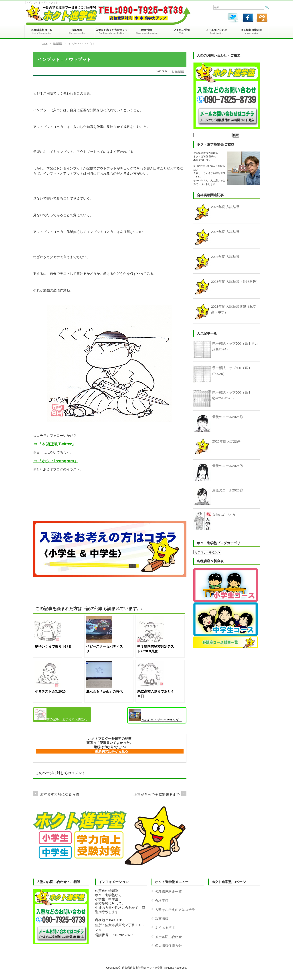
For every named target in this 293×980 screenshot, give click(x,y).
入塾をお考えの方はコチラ (175, 910)
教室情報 (162, 919)
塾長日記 (58, 43)
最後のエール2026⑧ (228, 490)
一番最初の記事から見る (110, 751)
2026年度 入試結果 (226, 441)
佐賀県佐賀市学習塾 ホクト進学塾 (142, 968)
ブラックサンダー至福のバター (155, 716)
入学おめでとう (224, 515)
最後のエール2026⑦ (228, 466)
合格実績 (162, 901)
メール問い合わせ (168, 937)
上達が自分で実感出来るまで (157, 795)
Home (45, 43)
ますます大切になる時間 (61, 715)
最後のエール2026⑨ (228, 417)
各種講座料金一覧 (168, 892)
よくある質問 (165, 928)
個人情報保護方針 (168, 946)
